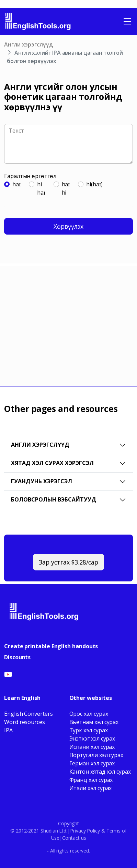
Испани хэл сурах (92, 747)
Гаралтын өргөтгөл (30, 176)
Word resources (25, 722)
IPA (8, 730)
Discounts (17, 657)
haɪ (16, 184)
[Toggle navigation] (127, 21)
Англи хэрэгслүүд (28, 44)
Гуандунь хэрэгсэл (42, 481)
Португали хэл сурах (96, 755)
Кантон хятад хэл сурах (100, 772)
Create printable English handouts (51, 646)
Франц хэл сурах (91, 780)
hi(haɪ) (94, 184)
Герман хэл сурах (92, 763)
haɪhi (66, 188)
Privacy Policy (85, 831)
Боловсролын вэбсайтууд (54, 499)
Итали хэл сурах (91, 788)
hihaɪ (41, 188)
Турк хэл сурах (89, 730)
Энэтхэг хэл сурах (92, 738)
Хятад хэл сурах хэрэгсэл (52, 463)
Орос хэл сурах (89, 714)
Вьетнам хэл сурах (94, 722)
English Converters (28, 714)
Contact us (74, 838)
